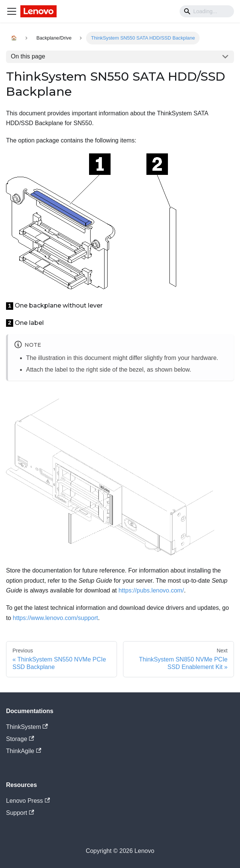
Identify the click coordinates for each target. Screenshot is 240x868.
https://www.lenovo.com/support (55, 618)
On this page (28, 56)
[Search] (207, 11)
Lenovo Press (28, 801)
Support (20, 813)
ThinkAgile (24, 751)
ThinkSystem (27, 727)
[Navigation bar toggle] (12, 11)
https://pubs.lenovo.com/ (151, 590)
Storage (20, 739)
